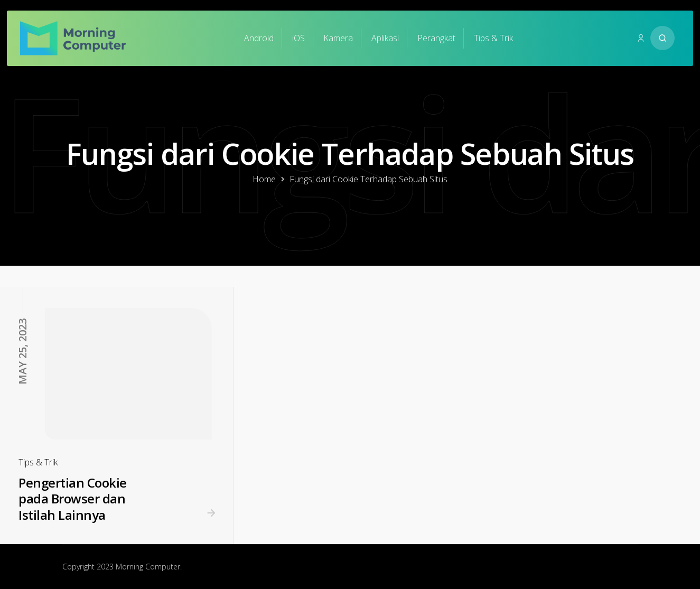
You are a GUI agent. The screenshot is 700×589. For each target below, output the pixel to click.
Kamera (338, 38)
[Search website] (662, 38)
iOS (298, 38)
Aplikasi (385, 38)
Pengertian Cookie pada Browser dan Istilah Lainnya (73, 499)
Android (259, 38)
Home (264, 179)
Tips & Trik (493, 38)
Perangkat (436, 38)
